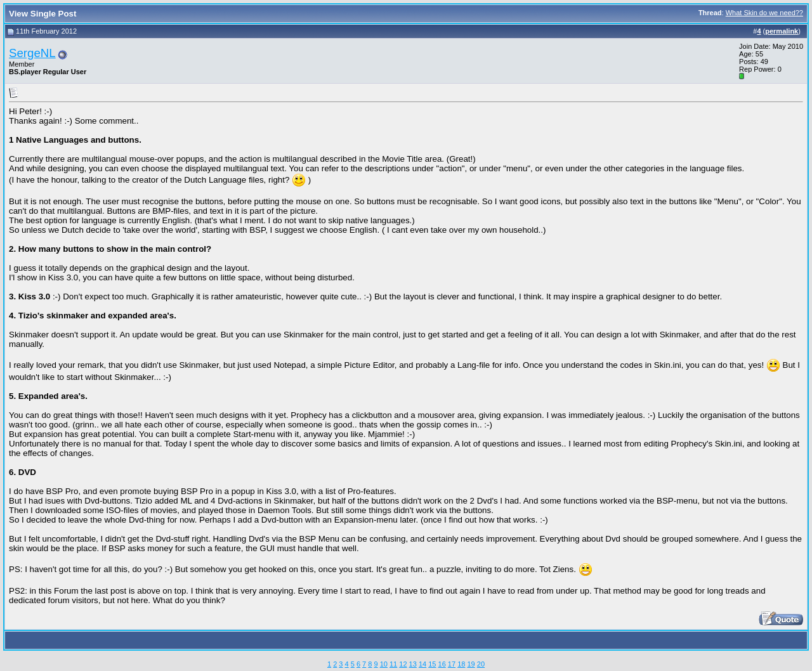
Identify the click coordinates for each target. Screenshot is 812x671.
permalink (782, 31)
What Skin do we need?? (764, 13)
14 (422, 664)
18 (461, 664)
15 (432, 664)
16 (442, 664)
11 (393, 664)
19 (471, 664)
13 (413, 664)
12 (403, 664)
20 (481, 664)
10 (384, 664)
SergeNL (32, 53)
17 (452, 664)
